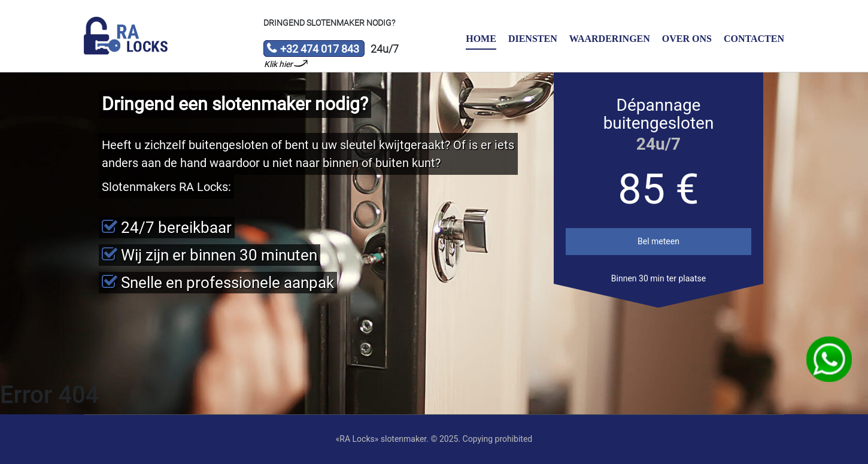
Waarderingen (610, 39)
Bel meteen (658, 241)
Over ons (687, 39)
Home (481, 39)
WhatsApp (829, 360)
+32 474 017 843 (313, 50)
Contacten (754, 39)
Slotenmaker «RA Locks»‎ (126, 36)
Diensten (533, 39)
